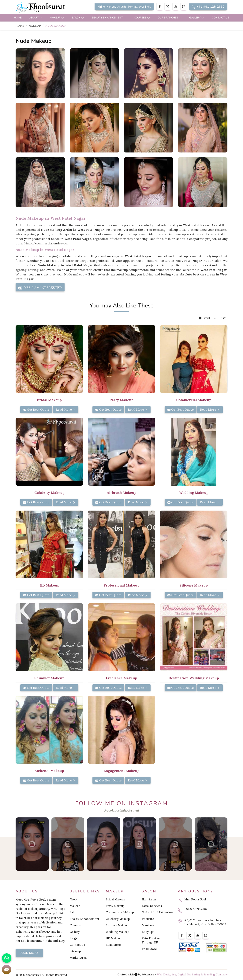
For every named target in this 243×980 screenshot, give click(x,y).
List (220, 318)
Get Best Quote (36, 409)
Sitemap (75, 951)
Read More (66, 409)
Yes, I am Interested (40, 288)
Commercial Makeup (120, 912)
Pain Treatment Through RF (153, 940)
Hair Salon (149, 899)
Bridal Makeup (115, 899)
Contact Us (221, 18)
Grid (204, 318)
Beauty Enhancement (109, 18)
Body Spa (148, 932)
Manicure (148, 925)
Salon (78, 18)
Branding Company (215, 974)
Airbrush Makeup (117, 925)
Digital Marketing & (190, 974)
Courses (142, 18)
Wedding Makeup (118, 932)
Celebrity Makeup (118, 919)
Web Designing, (167, 974)
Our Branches (170, 18)
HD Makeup (114, 938)
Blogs (73, 938)
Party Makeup (115, 906)
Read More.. (114, 945)
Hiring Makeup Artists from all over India (124, 7)
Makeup (57, 18)
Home (18, 18)
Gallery (197, 18)
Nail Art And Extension (157, 912)
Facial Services (152, 906)
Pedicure (148, 919)
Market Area (78, 958)
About (36, 18)
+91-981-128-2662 (208, 7)
